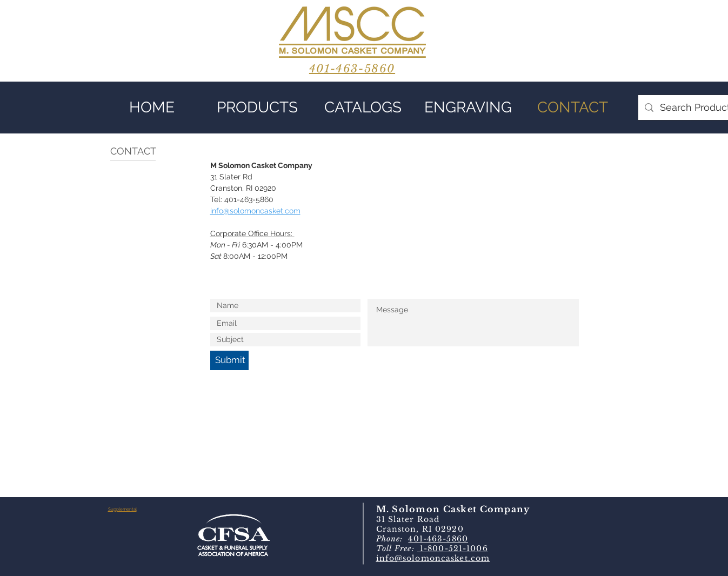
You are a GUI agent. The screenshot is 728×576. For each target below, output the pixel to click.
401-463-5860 (438, 539)
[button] (258, 108)
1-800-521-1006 (453, 548)
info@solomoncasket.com (433, 558)
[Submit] (229, 360)
